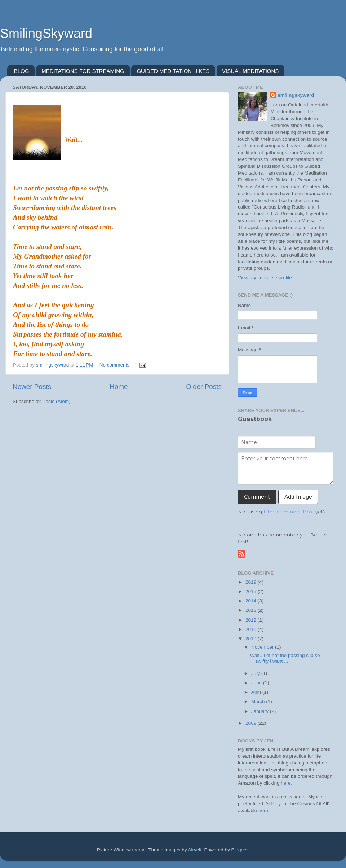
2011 (252, 629)
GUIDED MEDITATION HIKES (173, 71)
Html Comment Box (288, 512)
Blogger (240, 850)
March (259, 702)
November (263, 647)
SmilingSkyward (46, 33)
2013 (252, 610)
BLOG (22, 71)
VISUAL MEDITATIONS (250, 71)
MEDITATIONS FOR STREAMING (83, 71)
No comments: (116, 365)
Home (119, 387)
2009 (252, 723)
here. (286, 783)
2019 (252, 582)
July (256, 673)
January (261, 711)
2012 (252, 620)
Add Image (298, 497)
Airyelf (195, 850)
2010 (252, 639)
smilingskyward (296, 95)
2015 (252, 591)
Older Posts (204, 387)
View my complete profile (265, 278)
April (257, 692)
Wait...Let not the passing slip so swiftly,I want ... (285, 658)
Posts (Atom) (57, 401)
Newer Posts (32, 387)
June (257, 683)
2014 (252, 601)
